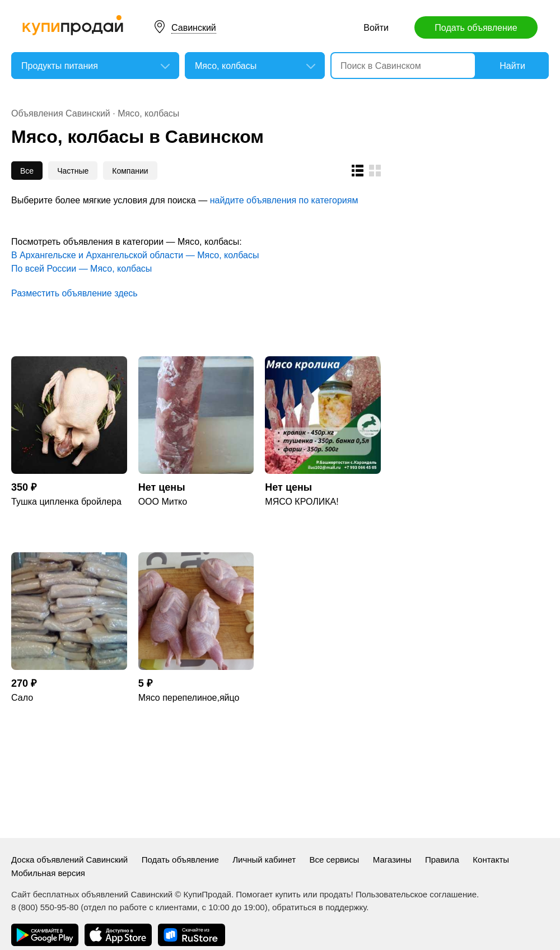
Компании (130, 171)
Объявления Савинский (61, 113)
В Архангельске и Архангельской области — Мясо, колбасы (135, 255)
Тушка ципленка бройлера (66, 502)
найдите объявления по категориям (284, 200)
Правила (442, 860)
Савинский (194, 28)
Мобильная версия (48, 873)
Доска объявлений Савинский (69, 860)
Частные (73, 171)
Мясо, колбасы (148, 113)
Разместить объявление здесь (74, 293)
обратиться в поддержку (319, 907)
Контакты (491, 860)
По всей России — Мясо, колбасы (81, 269)
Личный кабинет (264, 860)
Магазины (392, 860)
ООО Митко (163, 502)
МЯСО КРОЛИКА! (302, 502)
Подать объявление (476, 28)
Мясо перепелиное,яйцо (189, 698)
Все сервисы (335, 860)
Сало (22, 698)
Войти (376, 28)
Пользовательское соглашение (416, 894)
